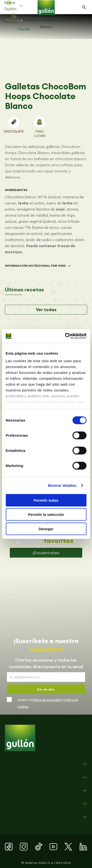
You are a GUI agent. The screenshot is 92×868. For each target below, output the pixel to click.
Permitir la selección (46, 514)
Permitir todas (46, 500)
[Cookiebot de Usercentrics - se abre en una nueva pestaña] (66, 336)
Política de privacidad (46, 700)
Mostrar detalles (62, 485)
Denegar (46, 529)
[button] (84, 7)
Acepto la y (48, 703)
